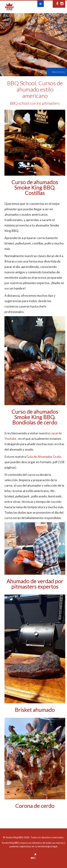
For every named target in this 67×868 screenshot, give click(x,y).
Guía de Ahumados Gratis (44, 457)
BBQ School (59, 72)
